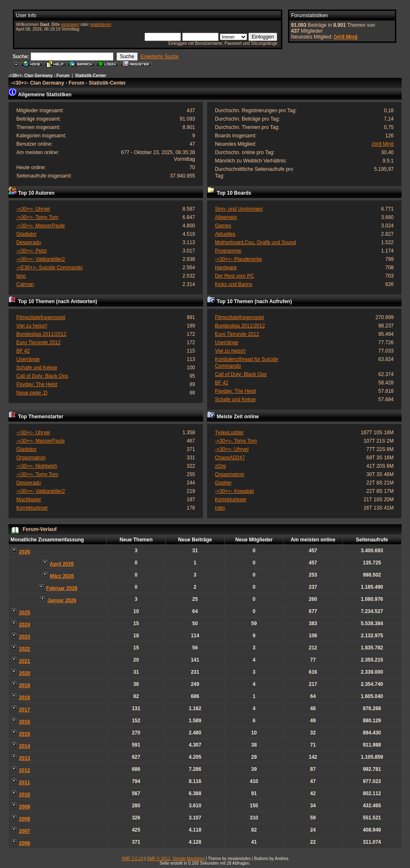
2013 (24, 758)
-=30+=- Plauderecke (238, 259)
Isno (21, 276)
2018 (24, 698)
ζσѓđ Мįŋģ (346, 37)
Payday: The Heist (37, 384)
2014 (24, 746)
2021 (24, 661)
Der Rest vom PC (234, 276)
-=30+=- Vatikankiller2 (41, 259)
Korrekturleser (32, 508)
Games (223, 226)
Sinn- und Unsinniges (239, 209)
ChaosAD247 (230, 458)
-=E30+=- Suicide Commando (49, 268)
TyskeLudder (229, 433)
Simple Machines (188, 859)
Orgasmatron (31, 458)
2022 (24, 649)
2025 (24, 613)
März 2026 (62, 576)
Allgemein (226, 217)
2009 (24, 807)
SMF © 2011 (158, 859)
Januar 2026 (62, 600)
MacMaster (29, 500)
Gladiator (27, 234)
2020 (24, 673)
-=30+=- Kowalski (234, 491)
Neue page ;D (32, 393)
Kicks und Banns (233, 284)
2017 (24, 710)
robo (220, 508)
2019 (24, 685)
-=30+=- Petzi (31, 251)
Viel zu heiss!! (32, 326)
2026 (24, 552)
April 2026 (62, 564)
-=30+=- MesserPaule (41, 226)
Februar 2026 (62, 588)
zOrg (220, 466)
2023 (24, 637)
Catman (25, 284)
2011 (24, 783)
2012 (24, 770)
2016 (24, 722)
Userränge (28, 359)
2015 (24, 734)
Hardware (226, 268)
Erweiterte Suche (159, 57)
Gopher (223, 483)
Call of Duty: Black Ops (42, 376)
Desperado (29, 242)
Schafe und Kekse (37, 368)
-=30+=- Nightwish (37, 466)
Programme (228, 251)
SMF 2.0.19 (133, 859)
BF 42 (23, 351)
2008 (24, 819)
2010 (24, 795)
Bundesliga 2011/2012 (41, 334)
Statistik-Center (91, 76)
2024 (24, 625)
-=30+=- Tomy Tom (37, 217)
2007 (24, 831)
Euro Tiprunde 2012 (38, 343)
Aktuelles (225, 234)
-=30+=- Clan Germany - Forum (39, 76)
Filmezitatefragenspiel (41, 317)
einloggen (70, 24)
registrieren (101, 24)
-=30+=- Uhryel (33, 209)
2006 (24, 843)
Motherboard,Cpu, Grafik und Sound (255, 242)
